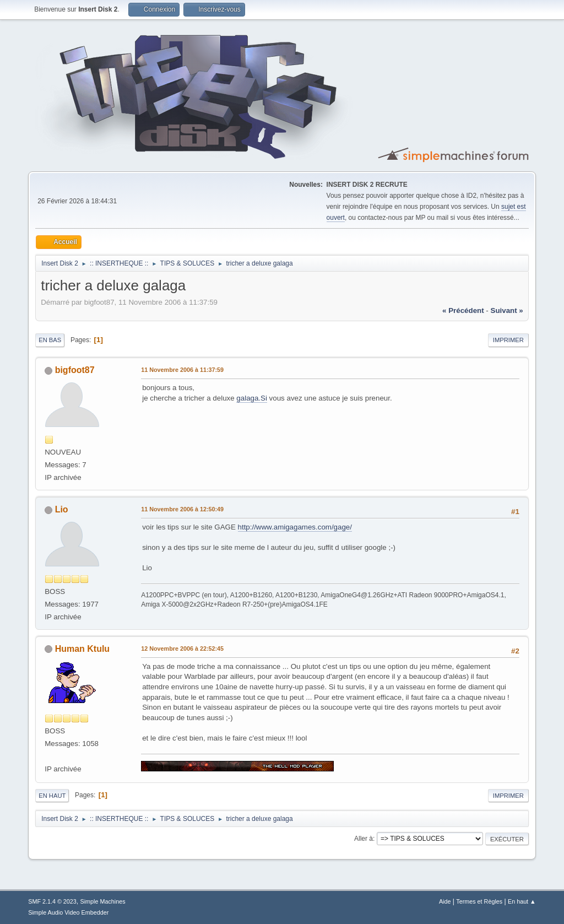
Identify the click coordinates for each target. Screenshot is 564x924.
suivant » (507, 310)
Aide (445, 901)
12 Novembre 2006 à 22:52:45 (182, 649)
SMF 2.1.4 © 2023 (52, 901)
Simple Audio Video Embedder (68, 912)
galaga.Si (252, 398)
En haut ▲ (522, 901)
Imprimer (508, 340)
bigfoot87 (75, 370)
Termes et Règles (479, 901)
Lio (62, 509)
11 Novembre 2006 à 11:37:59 (182, 370)
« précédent (463, 310)
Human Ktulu (82, 649)
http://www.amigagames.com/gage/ (295, 527)
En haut (52, 796)
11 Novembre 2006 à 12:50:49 (182, 509)
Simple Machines (103, 901)
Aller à (364, 839)
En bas (50, 340)
